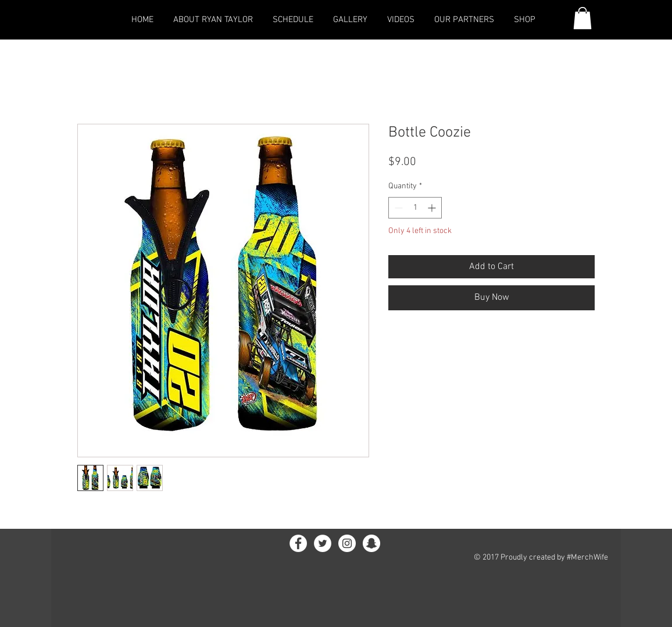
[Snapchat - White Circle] (371, 543)
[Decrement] (397, 208)
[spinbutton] (415, 208)
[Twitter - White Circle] (323, 543)
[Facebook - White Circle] (298, 543)
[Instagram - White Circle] (347, 543)
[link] (582, 18)
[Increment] (433, 208)
